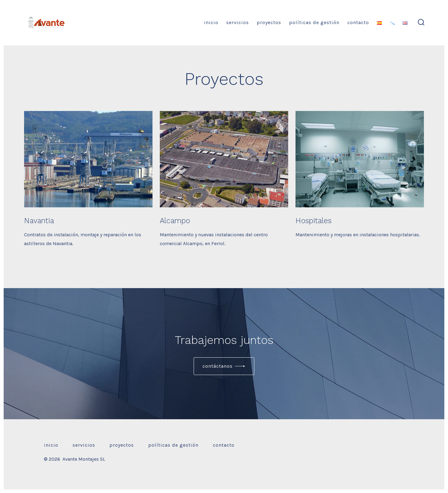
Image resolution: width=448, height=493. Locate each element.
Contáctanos (218, 366)
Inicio (211, 22)
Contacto (358, 22)
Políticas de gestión (314, 22)
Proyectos (269, 22)
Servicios (238, 22)
